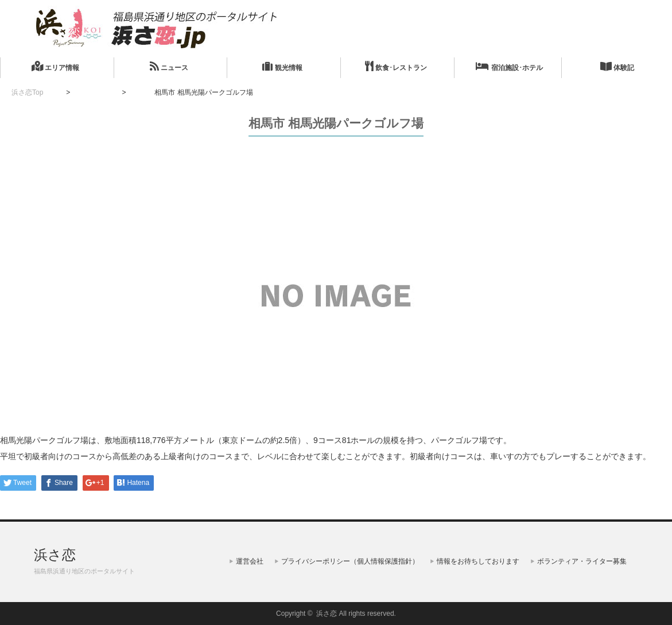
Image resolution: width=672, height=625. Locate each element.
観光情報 (282, 66)
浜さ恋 (55, 555)
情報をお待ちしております (478, 561)
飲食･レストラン (396, 66)
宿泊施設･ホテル (509, 66)
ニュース (169, 66)
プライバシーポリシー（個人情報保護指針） (350, 561)
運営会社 (250, 561)
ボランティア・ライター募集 (582, 561)
